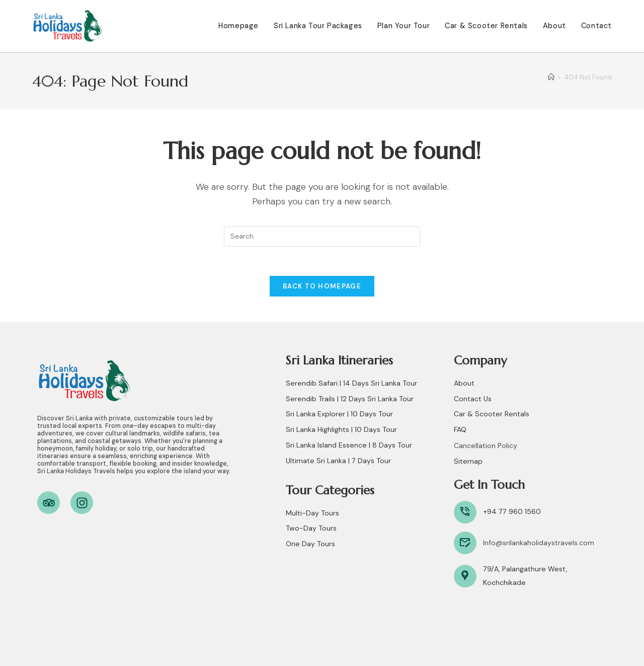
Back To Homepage (322, 288)
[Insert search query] (322, 237)
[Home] (551, 77)
